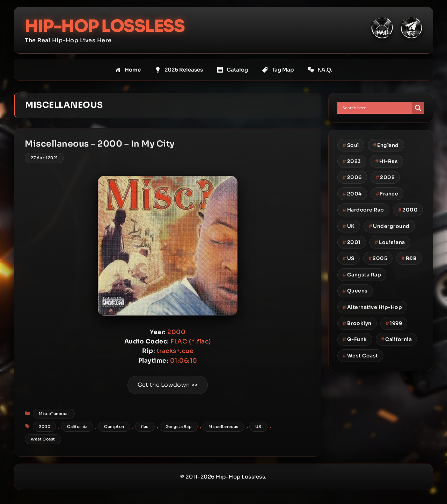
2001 (352, 242)
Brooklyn (357, 323)
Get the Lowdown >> (168, 385)
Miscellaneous (54, 414)
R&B (409, 258)
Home (128, 70)
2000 (45, 427)
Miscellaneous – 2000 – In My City (100, 144)
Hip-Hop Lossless (105, 26)
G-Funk (355, 339)
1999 (394, 323)
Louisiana (390, 242)
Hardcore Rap (363, 210)
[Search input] (376, 108)
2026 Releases (179, 70)
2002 (385, 177)
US (258, 427)
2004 (352, 194)
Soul (351, 145)
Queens (355, 291)
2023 (352, 161)
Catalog (232, 70)
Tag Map (278, 70)
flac (145, 427)
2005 (378, 258)
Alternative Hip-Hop (372, 307)
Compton (114, 427)
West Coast (43, 439)
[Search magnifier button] (418, 108)
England (386, 145)
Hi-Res (387, 161)
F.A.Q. (320, 70)
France (387, 194)
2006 (352, 177)
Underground (389, 226)
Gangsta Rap (179, 427)
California (77, 427)
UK (349, 226)
